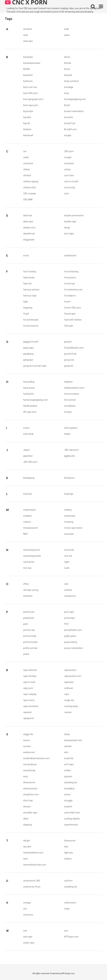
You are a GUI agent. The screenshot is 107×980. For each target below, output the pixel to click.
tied (66, 847)
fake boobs (29, 278)
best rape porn (31, 105)
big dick (27, 117)
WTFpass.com (71, 937)
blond (67, 57)
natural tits (29, 562)
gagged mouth (31, 342)
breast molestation (74, 111)
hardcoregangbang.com (36, 400)
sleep (67, 734)
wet (66, 931)
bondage (69, 87)
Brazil (67, 105)
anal (25, 35)
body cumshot (71, 81)
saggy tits (28, 734)
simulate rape (30, 813)
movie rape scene (73, 528)
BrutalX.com (70, 129)
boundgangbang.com (75, 99)
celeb (26, 157)
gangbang (28, 354)
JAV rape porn (71, 450)
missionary (70, 516)
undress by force (32, 887)
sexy (26, 776)
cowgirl (68, 157)
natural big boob (31, 550)
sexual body (29, 770)
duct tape (69, 234)
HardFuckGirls (30, 406)
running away (71, 706)
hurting (68, 412)
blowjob (68, 75)
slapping (28, 825)
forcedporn (70, 296)
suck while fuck (72, 813)
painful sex (29, 612)
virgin (67, 909)
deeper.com (29, 228)
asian (67, 35)
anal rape (28, 41)
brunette (69, 117)
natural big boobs (32, 556)
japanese (28, 456)
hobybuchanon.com (74, 388)
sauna (26, 740)
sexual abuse (30, 764)
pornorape (69, 618)
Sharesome (29, 782)
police (26, 654)
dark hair (28, 215)
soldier (68, 770)
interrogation (71, 428)
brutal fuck (70, 123)
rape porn (28, 688)
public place (70, 636)
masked (27, 516)
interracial (28, 434)
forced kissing (71, 272)
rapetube (69, 682)
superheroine (71, 825)
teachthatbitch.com (33, 853)
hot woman (70, 400)
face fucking (30, 272)
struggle (68, 801)
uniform (68, 881)
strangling (69, 788)
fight (26, 302)
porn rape (69, 612)
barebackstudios (32, 63)
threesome (70, 841)
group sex (69, 360)
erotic (26, 256)
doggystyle (29, 240)
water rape (29, 943)
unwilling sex (71, 887)
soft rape (69, 764)
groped (68, 342)
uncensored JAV (32, 881)
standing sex (71, 782)
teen (26, 859)
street (67, 794)
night (67, 562)
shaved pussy (30, 788)
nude (67, 568)
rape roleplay (30, 694)
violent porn (70, 903)
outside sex (70, 596)
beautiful (28, 75)
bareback (28, 57)
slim (66, 752)
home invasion (72, 394)
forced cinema (31, 326)
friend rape (70, 314)
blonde (68, 63)
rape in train (29, 682)
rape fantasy (30, 676)
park (25, 624)
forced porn (70, 278)
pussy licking (71, 642)
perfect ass (29, 630)
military (68, 510)
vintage (27, 903)
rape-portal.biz (31, 706)
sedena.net (29, 752)
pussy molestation (74, 648)
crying (67, 169)
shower (27, 807)
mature (27, 522)
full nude (69, 326)
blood (67, 69)
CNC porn (69, 151)
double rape (70, 222)
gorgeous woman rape (35, 366)
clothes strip (29, 187)
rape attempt (30, 670)
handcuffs (29, 394)
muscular (69, 534)
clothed (27, 175)
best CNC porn (31, 93)
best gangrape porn (33, 99)
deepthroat (29, 234)
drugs (67, 228)
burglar (68, 135)
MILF (26, 534)
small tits (69, 758)
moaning (69, 522)
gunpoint (69, 366)
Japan (26, 450)
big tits (27, 123)
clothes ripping (31, 181)
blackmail (28, 135)
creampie (69, 163)
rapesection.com (73, 676)
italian (67, 434)
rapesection (70, 670)
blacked (27, 129)
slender (68, 746)
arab (66, 29)
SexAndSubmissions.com (36, 758)
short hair (28, 801)
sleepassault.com (73, 740)
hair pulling (29, 382)
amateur (28, 29)
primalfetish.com (73, 630)
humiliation (70, 406)
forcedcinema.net (73, 290)
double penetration (74, 215)
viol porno (28, 915)
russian (68, 712)
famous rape (30, 296)
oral (66, 584)
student (68, 807)
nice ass (27, 568)
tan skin (27, 847)
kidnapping (29, 478)
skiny (26, 819)
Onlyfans (28, 596)
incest (26, 428)
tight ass (69, 853)
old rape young (31, 590)
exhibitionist (70, 256)
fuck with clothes (73, 320)
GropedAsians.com (74, 348)
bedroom (28, 81)
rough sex (69, 700)
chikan (27, 169)
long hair (28, 494)
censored (28, 163)
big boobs (28, 111)
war (25, 931)
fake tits (27, 284)
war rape (28, 937)
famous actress (31, 290)
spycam (68, 776)
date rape (28, 222)
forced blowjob (31, 320)
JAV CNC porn (30, 462)
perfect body (30, 636)
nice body (69, 550)
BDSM (26, 69)
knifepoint (69, 478)
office (26, 584)
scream (27, 746)
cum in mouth (71, 181)
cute (66, 193)
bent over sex (30, 87)
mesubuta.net (30, 528)
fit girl (26, 314)
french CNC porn (73, 308)
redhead (68, 688)
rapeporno (29, 718)
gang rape (28, 348)
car (25, 151)
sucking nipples (72, 819)
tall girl (27, 841)
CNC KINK (28, 200)
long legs (69, 494)
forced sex (70, 284)
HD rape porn (30, 412)
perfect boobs (30, 642)
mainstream (30, 510)
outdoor (68, 590)
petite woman (30, 648)
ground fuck (70, 354)
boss (67, 93)
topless (68, 859)
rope (66, 694)
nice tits (68, 556)
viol (25, 909)
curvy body (70, 187)
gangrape (28, 360)
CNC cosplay (30, 193)
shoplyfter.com (31, 794)
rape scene (29, 700)
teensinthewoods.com (35, 865)
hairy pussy (29, 388)
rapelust (27, 712)
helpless (68, 382)
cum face (69, 175)
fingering (28, 308)
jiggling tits (70, 456)
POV (66, 624)
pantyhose (29, 618)
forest (67, 302)
